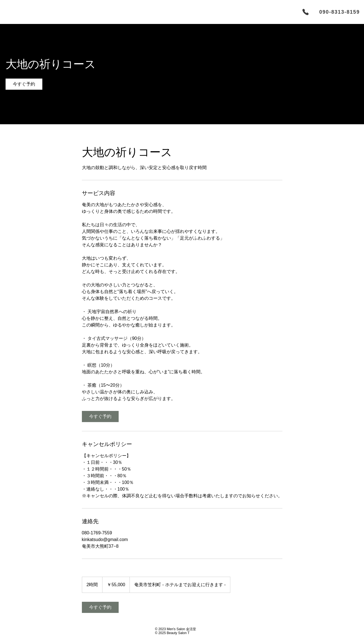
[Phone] (306, 12)
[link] (24, 84)
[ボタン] (51, 631)
